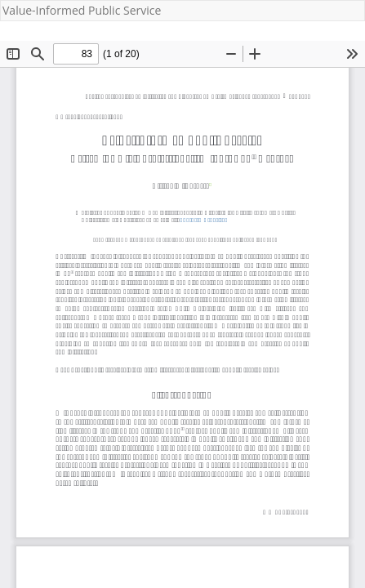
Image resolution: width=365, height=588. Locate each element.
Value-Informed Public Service (82, 10)
